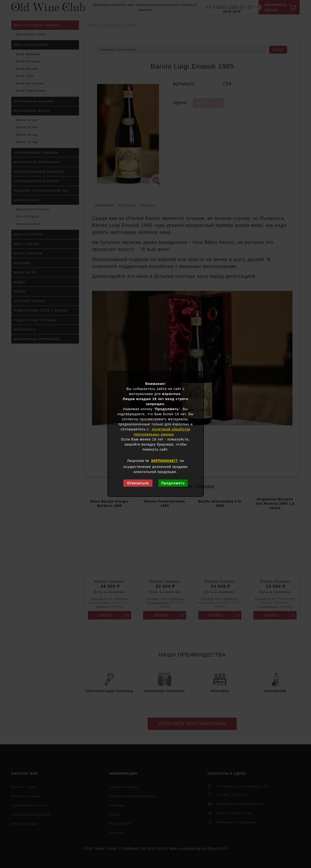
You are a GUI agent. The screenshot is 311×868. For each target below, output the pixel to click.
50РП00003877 (165, 461)
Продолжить (173, 483)
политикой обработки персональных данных (162, 432)
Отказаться (138, 483)
